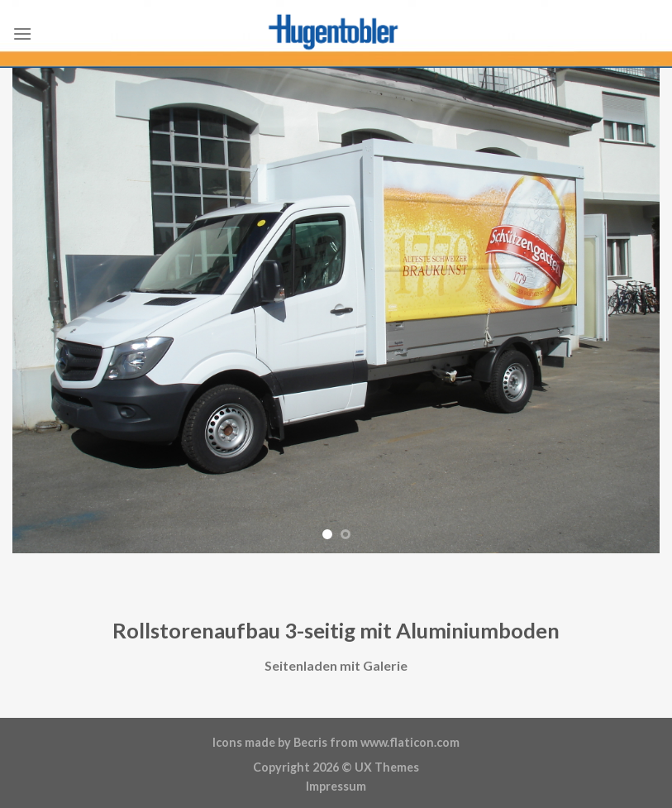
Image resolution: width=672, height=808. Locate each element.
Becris (310, 742)
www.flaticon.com (410, 742)
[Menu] (22, 33)
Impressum (336, 786)
